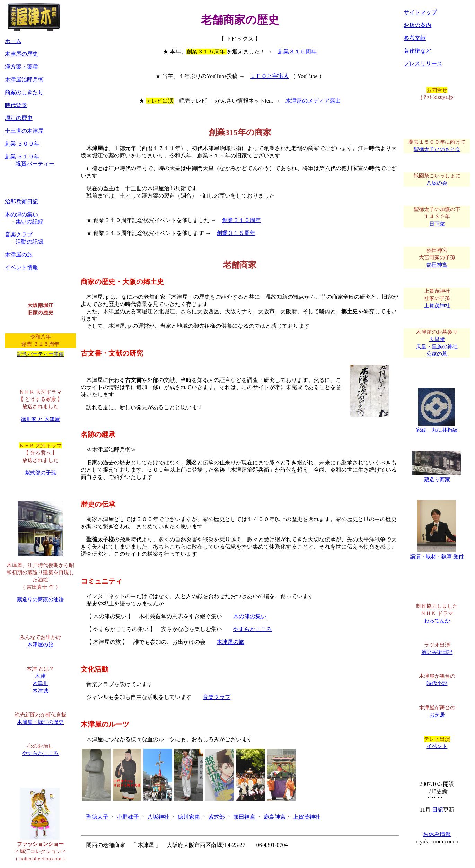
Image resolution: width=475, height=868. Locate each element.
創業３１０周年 (241, 220)
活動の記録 (29, 242)
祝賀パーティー (35, 164)
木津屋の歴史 (21, 54)
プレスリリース (423, 64)
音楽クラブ (217, 697)
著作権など (417, 51)
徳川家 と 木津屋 (40, 419)
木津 (41, 676)
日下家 (437, 224)
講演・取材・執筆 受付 (437, 554)
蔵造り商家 (437, 477)
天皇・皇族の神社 (437, 346)
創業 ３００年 (22, 144)
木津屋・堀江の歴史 (40, 722)
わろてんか (437, 620)
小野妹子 (128, 817)
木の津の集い (250, 616)
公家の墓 (437, 354)
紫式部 (217, 817)
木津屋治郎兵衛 (24, 80)
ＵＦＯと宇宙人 (270, 76)
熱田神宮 (244, 817)
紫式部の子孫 (41, 472)
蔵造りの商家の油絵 (40, 599)
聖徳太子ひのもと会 (437, 149)
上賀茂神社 (307, 817)
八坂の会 (437, 183)
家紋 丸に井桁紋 (437, 427)
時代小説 (437, 683)
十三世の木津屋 (24, 131)
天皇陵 (437, 339)
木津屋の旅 (230, 642)
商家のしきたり (24, 92)
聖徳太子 (97, 817)
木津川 (40, 683)
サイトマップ (420, 12)
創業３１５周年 (297, 51)
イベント (437, 746)
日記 (438, 810)
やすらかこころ (253, 629)
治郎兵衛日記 (21, 201)
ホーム (13, 41)
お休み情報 (437, 834)
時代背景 (16, 105)
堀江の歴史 (19, 118)
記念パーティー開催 (40, 354)
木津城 (40, 690)
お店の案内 (417, 25)
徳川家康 (189, 817)
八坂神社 (158, 817)
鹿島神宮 (275, 817)
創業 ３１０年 (22, 156)
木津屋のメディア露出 (313, 101)
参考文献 (415, 38)
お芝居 (437, 715)
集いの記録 (29, 222)
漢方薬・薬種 (21, 67)
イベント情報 (21, 267)
